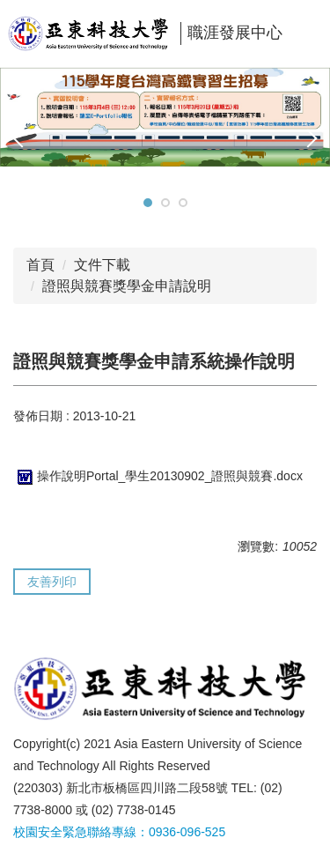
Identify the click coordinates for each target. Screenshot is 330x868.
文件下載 (102, 265)
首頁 (40, 265)
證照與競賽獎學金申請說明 (127, 286)
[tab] (148, 203)
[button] (22, 138)
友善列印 (52, 582)
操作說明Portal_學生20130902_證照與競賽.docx (158, 476)
